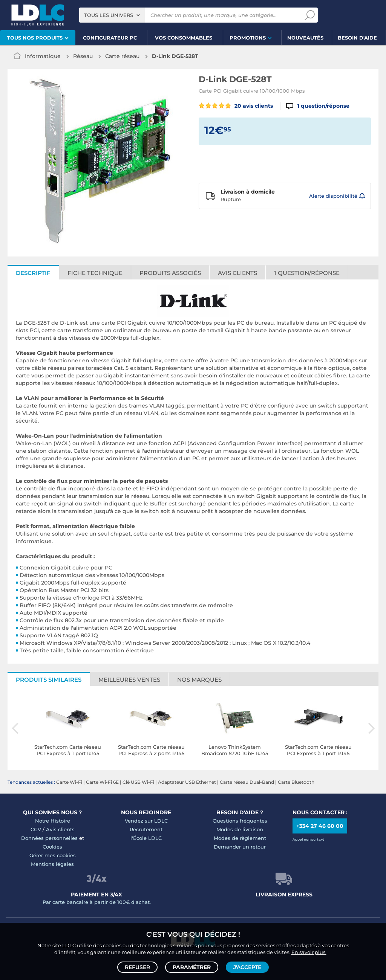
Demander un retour (240, 847)
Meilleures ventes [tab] (129, 680)
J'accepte (247, 967)
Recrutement (146, 829)
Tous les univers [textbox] (109, 15)
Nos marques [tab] (199, 680)
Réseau (83, 56)
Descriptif (33, 273)
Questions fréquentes (240, 821)
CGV (36, 829)
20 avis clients (236, 106)
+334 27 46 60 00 (320, 826)
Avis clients (237, 273)
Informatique (43, 56)
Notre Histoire (53, 821)
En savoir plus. (309, 952)
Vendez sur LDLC (146, 821)
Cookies (52, 847)
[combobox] (112, 15)
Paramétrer (192, 967)
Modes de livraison (240, 829)
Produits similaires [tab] (49, 680)
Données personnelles (49, 838)
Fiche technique (95, 273)
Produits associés (170, 273)
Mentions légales (52, 864)
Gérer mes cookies (53, 855)
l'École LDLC (146, 838)
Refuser (137, 967)
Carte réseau (122, 56)
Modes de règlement (240, 838)
